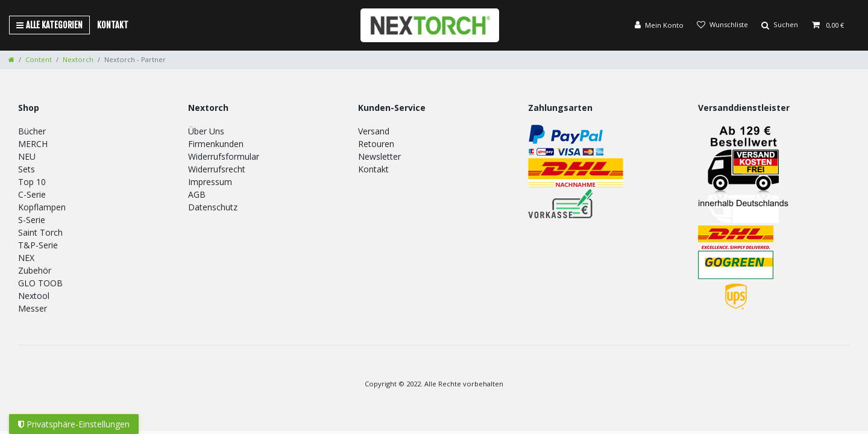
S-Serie (32, 220)
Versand (374, 131)
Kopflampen (42, 207)
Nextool (34, 296)
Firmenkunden (216, 144)
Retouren (376, 144)
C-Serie (32, 194)
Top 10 (32, 182)
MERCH (33, 144)
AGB (197, 194)
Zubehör (35, 270)
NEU (27, 156)
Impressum (210, 182)
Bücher (32, 131)
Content (39, 59)
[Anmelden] (659, 26)
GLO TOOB (40, 283)
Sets (27, 169)
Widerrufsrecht (217, 169)
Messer (33, 308)
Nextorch (78, 59)
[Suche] (780, 26)
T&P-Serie (38, 245)
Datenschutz (213, 207)
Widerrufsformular (224, 156)
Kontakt (113, 25)
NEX (26, 258)
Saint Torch (40, 232)
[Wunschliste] (722, 26)
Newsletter (379, 156)
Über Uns (206, 131)
